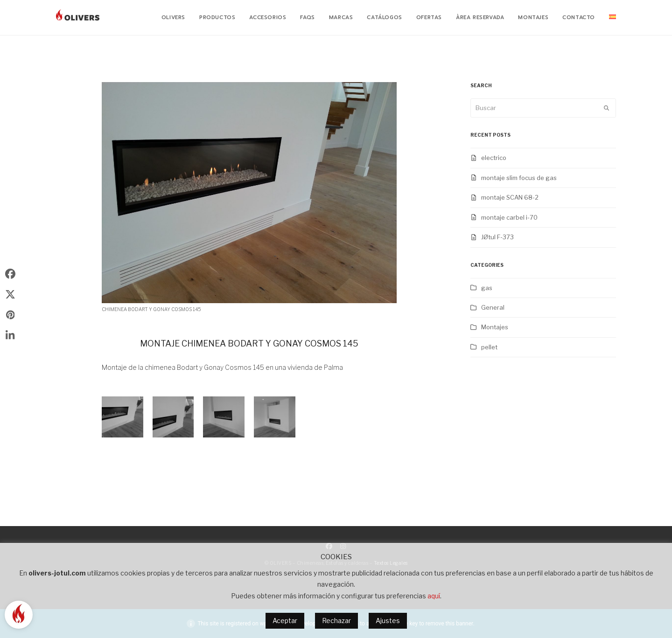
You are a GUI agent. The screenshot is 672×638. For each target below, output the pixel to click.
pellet (489, 347)
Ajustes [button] (388, 621)
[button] (10, 274)
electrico (494, 158)
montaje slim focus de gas (519, 178)
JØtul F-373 (497, 237)
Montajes (495, 327)
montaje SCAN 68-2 (510, 197)
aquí (434, 596)
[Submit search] (606, 108)
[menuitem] (612, 18)
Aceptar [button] (285, 621)
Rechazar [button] (336, 621)
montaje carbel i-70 (509, 217)
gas (487, 288)
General (493, 307)
